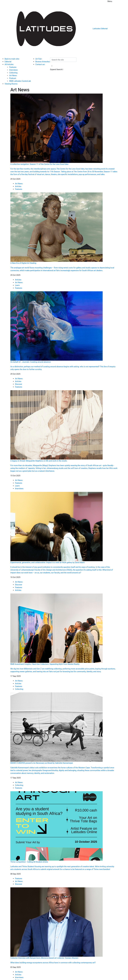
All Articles (9, 64)
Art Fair (39, 59)
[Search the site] (63, 60)
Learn (17, 285)
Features (13, 67)
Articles (18, 186)
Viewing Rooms (11, 84)
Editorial (8, 62)
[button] (52, 66)
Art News (13, 75)
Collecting (13, 73)
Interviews (13, 70)
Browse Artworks (43, 62)
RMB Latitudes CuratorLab (20, 81)
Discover (19, 384)
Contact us (40, 64)
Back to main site (12, 59)
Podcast (13, 78)
